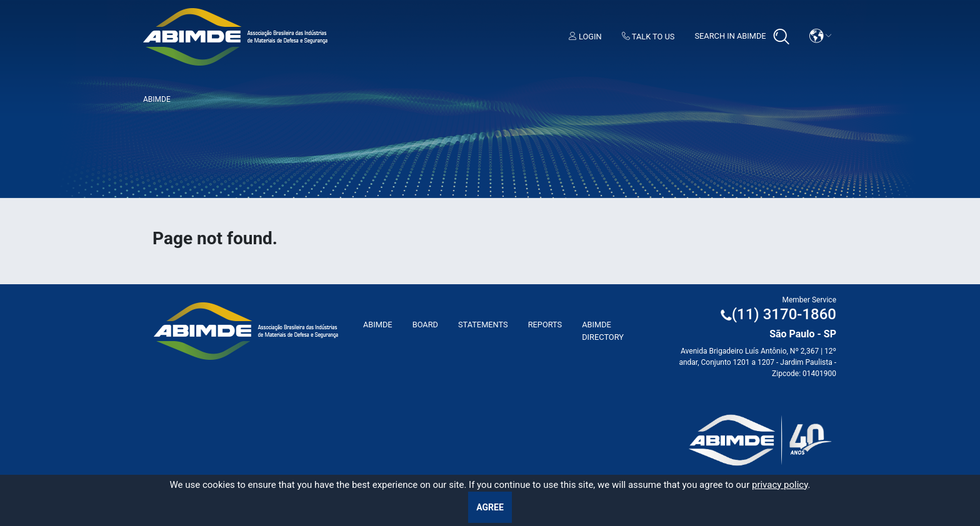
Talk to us (648, 37)
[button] (821, 36)
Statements (483, 325)
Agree (490, 507)
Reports (545, 325)
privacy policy (780, 485)
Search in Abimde (742, 37)
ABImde (378, 325)
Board (425, 325)
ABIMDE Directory (603, 330)
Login (585, 37)
